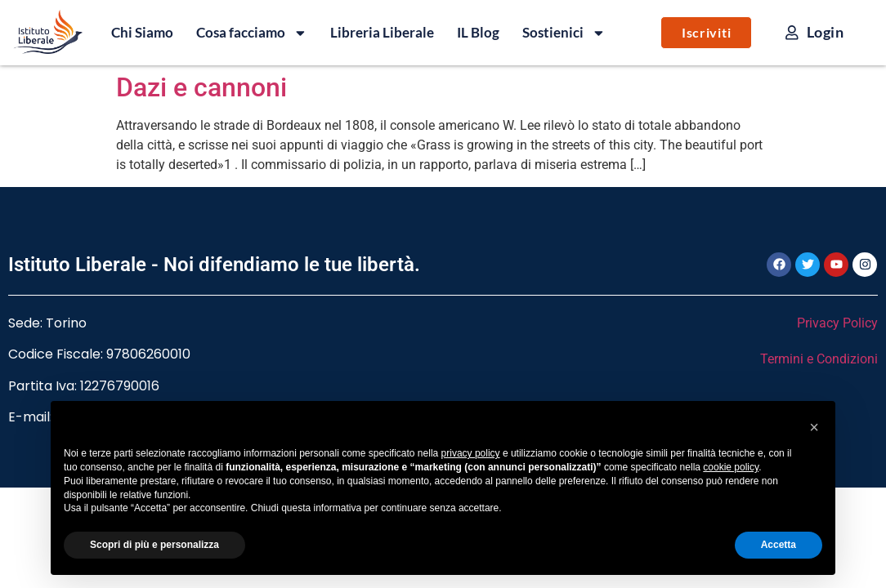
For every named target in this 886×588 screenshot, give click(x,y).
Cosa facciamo (252, 33)
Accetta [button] (779, 545)
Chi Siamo (142, 32)
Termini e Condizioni (819, 359)
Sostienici (564, 33)
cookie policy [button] (731, 467)
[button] (814, 427)
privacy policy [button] (471, 453)
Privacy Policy (837, 323)
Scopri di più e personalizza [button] (154, 545)
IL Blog (478, 32)
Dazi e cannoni (201, 87)
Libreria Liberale (382, 32)
